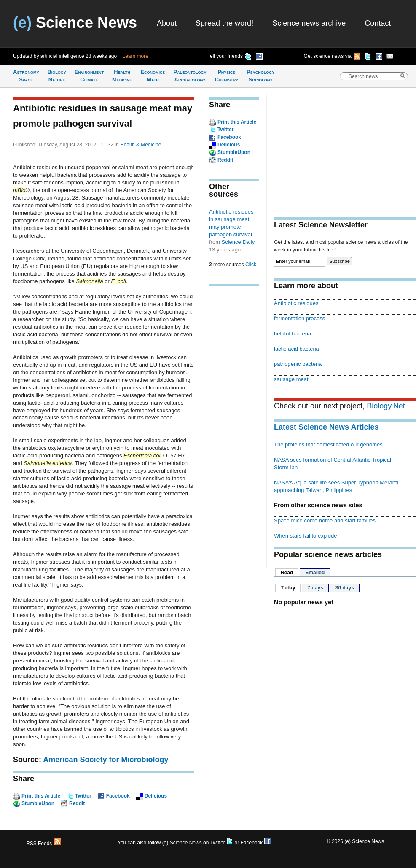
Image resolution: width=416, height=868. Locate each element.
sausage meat (291, 379)
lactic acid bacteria (297, 349)
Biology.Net (386, 406)
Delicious (156, 796)
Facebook (118, 796)
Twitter (83, 796)
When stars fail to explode (305, 536)
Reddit (77, 803)
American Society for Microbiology (106, 760)
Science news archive (309, 23)
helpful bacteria (293, 334)
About (167, 23)
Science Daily (238, 242)
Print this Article (41, 796)
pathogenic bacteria (298, 364)
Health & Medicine (141, 145)
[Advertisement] (234, 424)
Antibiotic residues (296, 303)
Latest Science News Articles (326, 427)
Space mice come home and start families (325, 521)
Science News (75, 23)
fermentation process (299, 318)
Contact (378, 23)
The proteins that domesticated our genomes (328, 445)
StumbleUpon (38, 803)
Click (251, 265)
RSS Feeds (44, 844)
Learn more (136, 56)
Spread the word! (224, 23)
